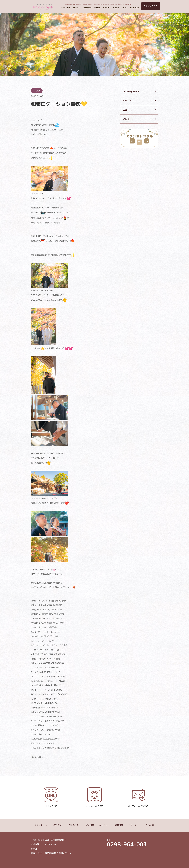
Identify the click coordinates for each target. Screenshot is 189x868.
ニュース (127, 110)
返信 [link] (37, 757)
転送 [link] (41, 757)
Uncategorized (131, 92)
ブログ (126, 119)
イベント (127, 101)
